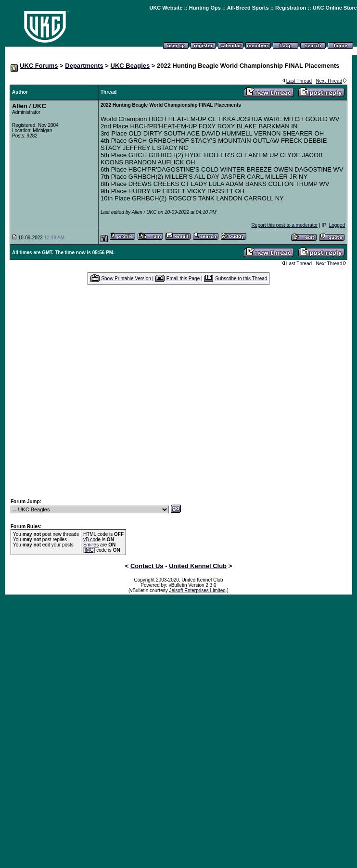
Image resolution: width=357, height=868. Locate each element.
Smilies (91, 545)
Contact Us (147, 566)
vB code (92, 539)
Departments (84, 66)
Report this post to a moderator (285, 225)
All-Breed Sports (248, 8)
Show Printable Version (126, 279)
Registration (291, 8)
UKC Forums (39, 66)
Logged (337, 225)
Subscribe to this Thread (241, 279)
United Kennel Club (198, 566)
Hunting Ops (205, 8)
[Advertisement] (174, 391)
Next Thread (329, 81)
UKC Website (166, 8)
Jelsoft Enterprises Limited (198, 590)
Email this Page (183, 279)
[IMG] (89, 550)
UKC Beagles (130, 66)
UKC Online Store (335, 8)
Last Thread (299, 81)
